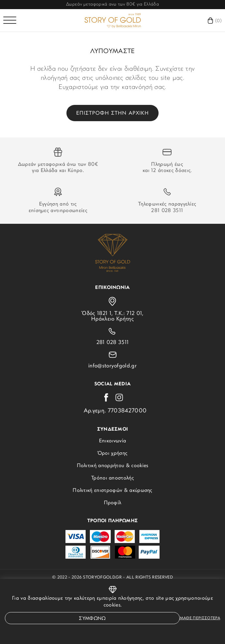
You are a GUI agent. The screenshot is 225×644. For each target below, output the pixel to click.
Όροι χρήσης (113, 453)
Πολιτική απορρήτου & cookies (113, 466)
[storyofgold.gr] (113, 20)
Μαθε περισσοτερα (200, 618)
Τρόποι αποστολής (112, 478)
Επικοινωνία (113, 441)
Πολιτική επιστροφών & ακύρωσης (112, 491)
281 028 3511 (167, 211)
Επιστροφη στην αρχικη (112, 113)
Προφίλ (113, 503)
